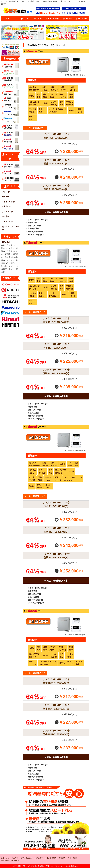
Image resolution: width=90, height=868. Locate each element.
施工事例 (38, 19)
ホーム (8, 19)
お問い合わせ (82, 19)
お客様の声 (67, 19)
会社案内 (6, 216)
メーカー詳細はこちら (35, 128)
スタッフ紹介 (7, 222)
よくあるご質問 (8, 212)
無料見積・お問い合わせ (10, 228)
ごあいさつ (23, 19)
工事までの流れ (52, 19)
